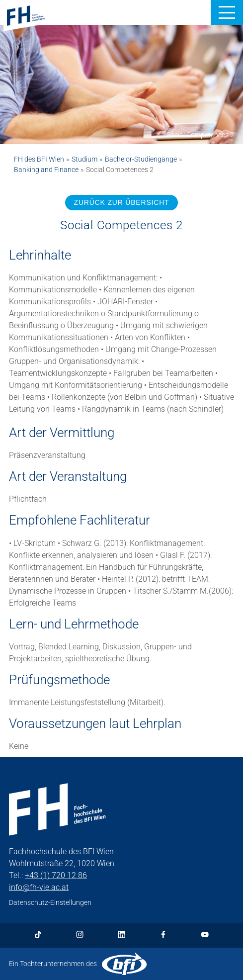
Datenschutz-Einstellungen (50, 902)
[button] (227, 12)
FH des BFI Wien (39, 159)
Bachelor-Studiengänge (141, 159)
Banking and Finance (46, 170)
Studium (84, 159)
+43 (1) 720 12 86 (56, 875)
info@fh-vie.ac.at (39, 887)
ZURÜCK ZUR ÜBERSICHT (122, 202)
